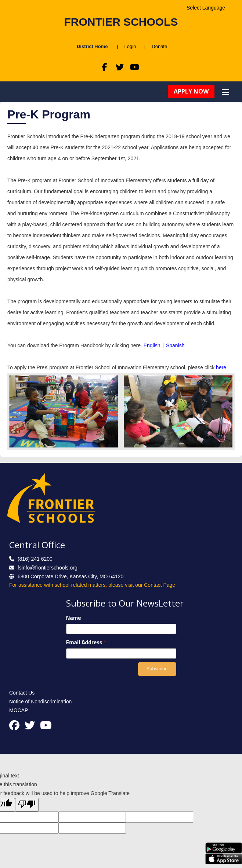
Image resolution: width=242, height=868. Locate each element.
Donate (157, 46)
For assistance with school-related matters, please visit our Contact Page (92, 585)
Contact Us (22, 693)
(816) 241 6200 (35, 559)
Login (130, 46)
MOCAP (19, 710)
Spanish (175, 345)
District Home (92, 46)
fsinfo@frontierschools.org (48, 568)
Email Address (86, 642)
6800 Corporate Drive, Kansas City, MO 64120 (71, 576)
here (221, 367)
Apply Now (191, 91)
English (153, 345)
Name (74, 618)
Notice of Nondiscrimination (40, 702)
